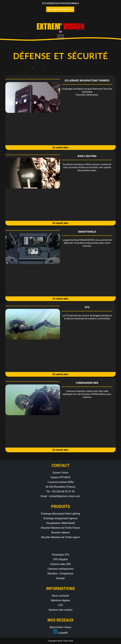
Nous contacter (60, 596)
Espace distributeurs (61, 9)
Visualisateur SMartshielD (60, 523)
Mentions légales (60, 600)
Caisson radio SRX (61, 564)
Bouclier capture (60, 533)
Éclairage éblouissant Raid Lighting (60, 514)
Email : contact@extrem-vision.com (60, 496)
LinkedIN (60, 633)
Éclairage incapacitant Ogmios (60, 518)
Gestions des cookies (60, 610)
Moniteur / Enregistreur (60, 574)
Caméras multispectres (61, 569)
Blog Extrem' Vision (60, 627)
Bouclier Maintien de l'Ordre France (60, 528)
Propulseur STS (60, 555)
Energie (60, 578)
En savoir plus (60, 147)
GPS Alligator (60, 559)
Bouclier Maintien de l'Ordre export (61, 537)
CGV (60, 605)
